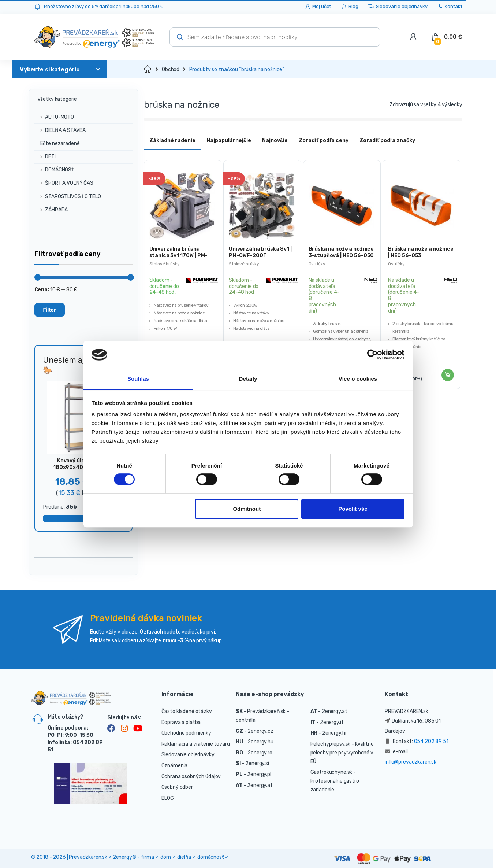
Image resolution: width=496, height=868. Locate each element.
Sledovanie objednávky (398, 7)
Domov (148, 69)
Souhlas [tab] (138, 379)
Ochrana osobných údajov (191, 777)
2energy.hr (335, 733)
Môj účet (318, 7)
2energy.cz (260, 731)
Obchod (171, 69)
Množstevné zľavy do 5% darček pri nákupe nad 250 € (104, 6)
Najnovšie (275, 141)
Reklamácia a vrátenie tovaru (196, 744)
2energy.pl (259, 774)
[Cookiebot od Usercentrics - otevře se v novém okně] (372, 355)
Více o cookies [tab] (358, 379)
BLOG (168, 798)
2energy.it (332, 722)
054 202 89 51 (431, 741)
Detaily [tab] (248, 379)
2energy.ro (260, 753)
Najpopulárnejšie (229, 141)
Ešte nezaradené (57, 143)
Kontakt (450, 7)
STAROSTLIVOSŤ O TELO (68, 197)
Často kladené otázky (187, 711)
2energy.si (257, 763)
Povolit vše (353, 509)
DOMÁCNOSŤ (55, 170)
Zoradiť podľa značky (387, 141)
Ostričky (317, 264)
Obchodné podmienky (186, 733)
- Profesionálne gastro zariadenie (335, 781)
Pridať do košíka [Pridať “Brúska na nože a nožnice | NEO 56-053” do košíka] (447, 375)
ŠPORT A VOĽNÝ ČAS (64, 183)
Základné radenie (172, 141)
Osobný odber (177, 787)
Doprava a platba (181, 722)
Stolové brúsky (165, 264)
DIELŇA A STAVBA (60, 130)
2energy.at (260, 785)
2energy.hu (260, 742)
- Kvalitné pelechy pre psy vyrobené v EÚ (342, 753)
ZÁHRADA (51, 210)
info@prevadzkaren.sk (411, 762)
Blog (349, 7)
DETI (45, 157)
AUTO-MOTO (54, 117)
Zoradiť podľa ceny (324, 141)
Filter (50, 310)
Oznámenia (175, 766)
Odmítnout (247, 509)
